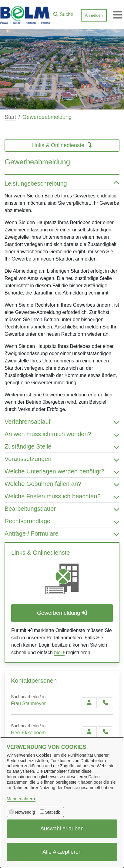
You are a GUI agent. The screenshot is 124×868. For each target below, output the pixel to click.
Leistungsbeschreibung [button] (62, 183)
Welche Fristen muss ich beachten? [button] (62, 496)
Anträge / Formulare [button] (62, 533)
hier (58, 653)
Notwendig (25, 812)
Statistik (53, 812)
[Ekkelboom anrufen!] (106, 732)
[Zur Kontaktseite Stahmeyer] (89, 703)
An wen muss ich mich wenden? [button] (62, 434)
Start (10, 117)
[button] (63, 13)
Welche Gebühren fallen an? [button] (62, 484)
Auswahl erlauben (62, 829)
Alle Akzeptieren (62, 852)
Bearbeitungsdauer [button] (62, 509)
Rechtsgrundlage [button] (62, 521)
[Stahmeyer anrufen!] (106, 703)
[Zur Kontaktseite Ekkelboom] (89, 732)
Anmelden (94, 15)
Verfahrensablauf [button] (62, 422)
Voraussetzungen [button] (62, 459)
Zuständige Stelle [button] (62, 446)
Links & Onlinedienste (62, 145)
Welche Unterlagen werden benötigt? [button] (62, 471)
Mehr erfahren (20, 799)
